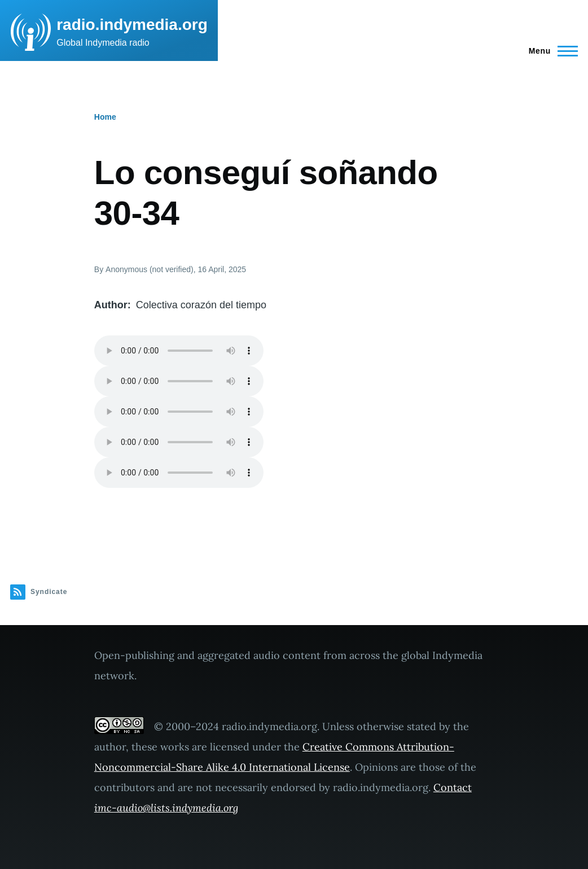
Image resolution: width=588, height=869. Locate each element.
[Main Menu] (550, 51)
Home (105, 117)
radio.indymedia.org (132, 25)
